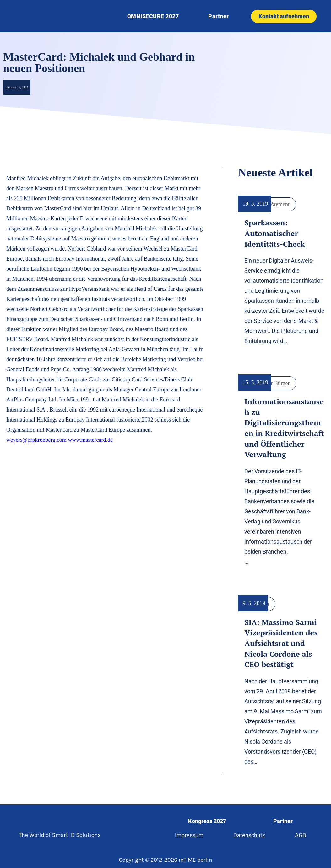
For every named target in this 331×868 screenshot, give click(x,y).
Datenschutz (249, 835)
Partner (219, 16)
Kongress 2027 (207, 821)
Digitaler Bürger (271, 383)
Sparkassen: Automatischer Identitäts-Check (274, 233)
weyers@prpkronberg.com (36, 440)
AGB (301, 835)
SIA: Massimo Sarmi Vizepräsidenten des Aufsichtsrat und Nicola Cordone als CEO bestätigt (281, 643)
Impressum (189, 835)
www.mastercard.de (90, 440)
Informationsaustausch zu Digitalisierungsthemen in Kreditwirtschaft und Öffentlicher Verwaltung (284, 428)
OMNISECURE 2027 (153, 16)
